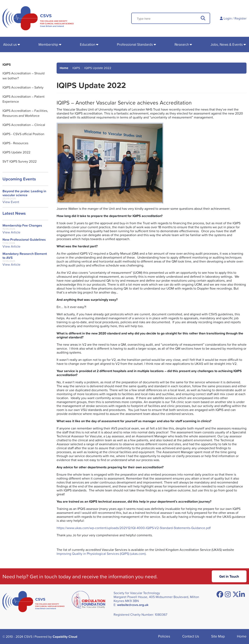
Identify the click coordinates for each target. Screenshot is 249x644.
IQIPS (7, 65)
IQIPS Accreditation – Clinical (24, 125)
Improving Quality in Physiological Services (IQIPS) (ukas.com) (101, 554)
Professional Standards (135, 44)
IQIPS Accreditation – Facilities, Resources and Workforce (25, 113)
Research (182, 44)
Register (240, 18)
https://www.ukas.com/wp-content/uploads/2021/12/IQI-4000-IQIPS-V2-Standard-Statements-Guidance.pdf (134, 528)
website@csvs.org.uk (133, 605)
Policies (164, 636)
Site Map (218, 636)
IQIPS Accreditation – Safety (23, 87)
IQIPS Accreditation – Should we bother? (24, 76)
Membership (48, 44)
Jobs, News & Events (227, 44)
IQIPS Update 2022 (16, 152)
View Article (11, 232)
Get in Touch (229, 576)
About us (10, 44)
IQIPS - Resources (15, 143)
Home (64, 68)
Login (228, 18)
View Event (11, 202)
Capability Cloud (65, 637)
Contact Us (191, 636)
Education (88, 44)
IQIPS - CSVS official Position (23, 134)
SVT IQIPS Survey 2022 (20, 161)
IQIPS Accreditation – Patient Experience (24, 99)
